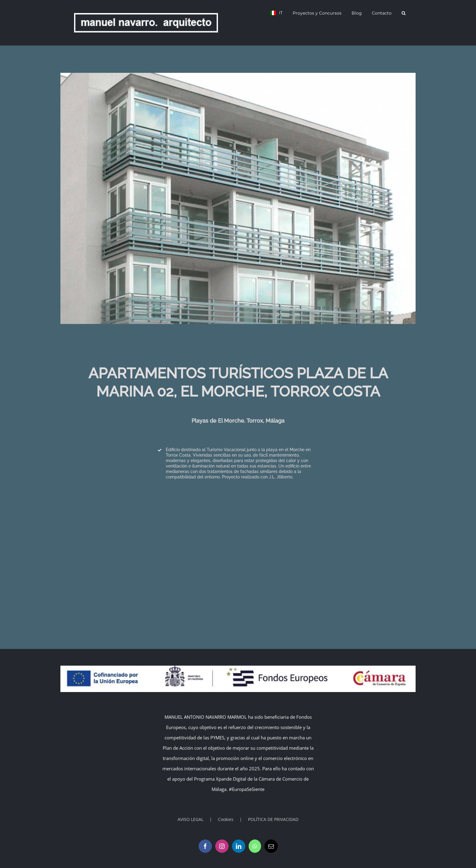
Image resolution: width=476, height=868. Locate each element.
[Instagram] (222, 846)
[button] (404, 13)
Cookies (226, 819)
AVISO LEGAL (190, 819)
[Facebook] (205, 846)
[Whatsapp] (255, 846)
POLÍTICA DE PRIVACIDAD (273, 819)
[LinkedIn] (239, 846)
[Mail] (271, 846)
